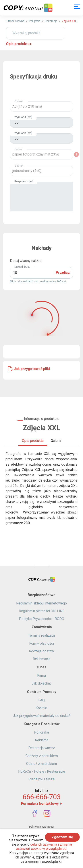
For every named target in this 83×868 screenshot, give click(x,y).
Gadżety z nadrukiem (42, 756)
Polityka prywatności (42, 827)
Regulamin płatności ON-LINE (42, 611)
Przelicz (63, 273)
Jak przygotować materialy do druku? (42, 716)
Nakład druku (22, 267)
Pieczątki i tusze (41, 779)
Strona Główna (15, 21)
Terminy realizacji (41, 635)
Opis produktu (19, 44)
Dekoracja (51, 21)
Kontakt (41, 708)
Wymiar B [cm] (23, 133)
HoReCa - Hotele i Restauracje (42, 771)
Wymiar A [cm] (23, 117)
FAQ (41, 700)
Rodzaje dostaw (41, 651)
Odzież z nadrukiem (41, 764)
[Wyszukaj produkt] (36, 33)
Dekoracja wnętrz (42, 748)
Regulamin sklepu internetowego (41, 603)
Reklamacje (42, 659)
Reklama (42, 740)
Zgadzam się (62, 837)
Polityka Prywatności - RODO (42, 619)
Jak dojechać (41, 683)
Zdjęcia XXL (69, 21)
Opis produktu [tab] (33, 441)
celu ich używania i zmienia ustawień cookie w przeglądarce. (44, 846)
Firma (41, 676)
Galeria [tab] (56, 441)
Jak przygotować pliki (32, 369)
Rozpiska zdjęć (24, 181)
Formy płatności (41, 643)
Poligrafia (35, 21)
